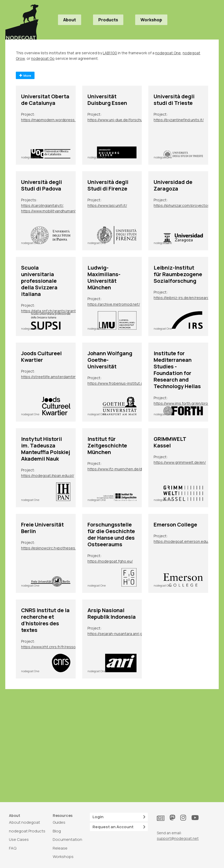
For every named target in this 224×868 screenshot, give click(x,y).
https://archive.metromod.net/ (114, 304)
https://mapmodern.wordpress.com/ (52, 120)
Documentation (67, 839)
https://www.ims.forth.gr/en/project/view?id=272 (184, 403)
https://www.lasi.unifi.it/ (107, 205)
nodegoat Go (43, 58)
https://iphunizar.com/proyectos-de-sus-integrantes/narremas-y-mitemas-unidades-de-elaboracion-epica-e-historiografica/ (184, 205)
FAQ (13, 848)
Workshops (63, 857)
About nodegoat (25, 822)
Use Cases (19, 839)
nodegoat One (168, 53)
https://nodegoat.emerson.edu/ (181, 541)
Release (60, 848)
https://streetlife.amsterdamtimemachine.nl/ (52, 377)
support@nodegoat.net (178, 838)
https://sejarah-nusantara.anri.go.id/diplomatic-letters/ (118, 634)
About (70, 20)
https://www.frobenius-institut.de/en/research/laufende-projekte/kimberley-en (118, 383)
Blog (57, 831)
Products (108, 20)
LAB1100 (110, 53)
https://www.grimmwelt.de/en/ (180, 462)
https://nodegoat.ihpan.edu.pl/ (48, 476)
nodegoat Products (27, 831)
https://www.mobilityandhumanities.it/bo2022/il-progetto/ (52, 211)
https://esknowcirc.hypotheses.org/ (52, 548)
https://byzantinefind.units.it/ (179, 120)
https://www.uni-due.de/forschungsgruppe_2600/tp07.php (118, 120)
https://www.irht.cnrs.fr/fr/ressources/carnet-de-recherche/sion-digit (52, 647)
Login (119, 817)
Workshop (151, 20)
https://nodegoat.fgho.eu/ (110, 561)
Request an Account (119, 827)
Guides (59, 822)
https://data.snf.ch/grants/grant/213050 (52, 311)
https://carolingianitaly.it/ (42, 205)
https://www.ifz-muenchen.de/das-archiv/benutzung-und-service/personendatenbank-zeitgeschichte (118, 469)
